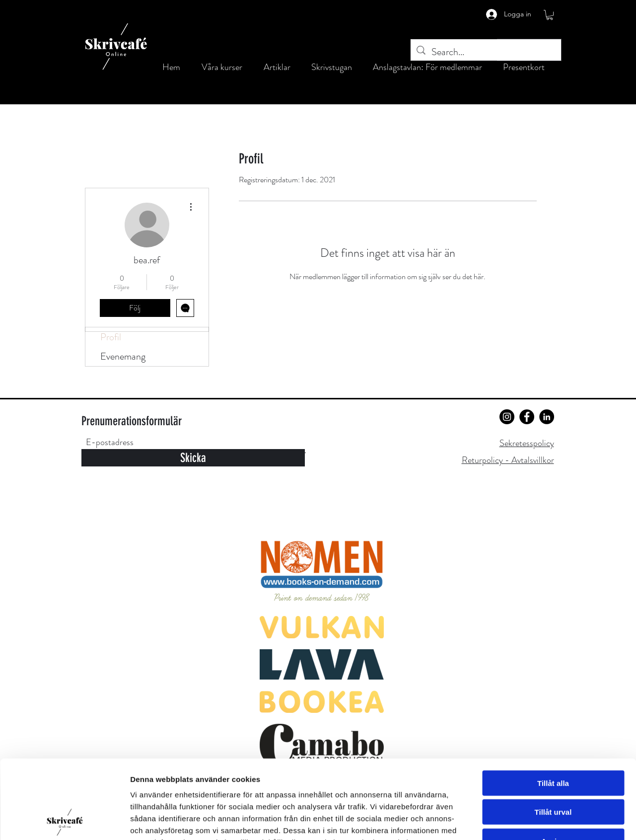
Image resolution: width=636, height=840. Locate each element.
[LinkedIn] (547, 417)
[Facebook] (527, 417)
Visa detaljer (539, 820)
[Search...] (486, 52)
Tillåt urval (553, 738)
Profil (111, 337)
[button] (550, 15)
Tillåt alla (553, 709)
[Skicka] (193, 458)
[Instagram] (507, 417)
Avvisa (553, 767)
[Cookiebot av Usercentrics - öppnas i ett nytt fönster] (64, 821)
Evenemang (123, 356)
